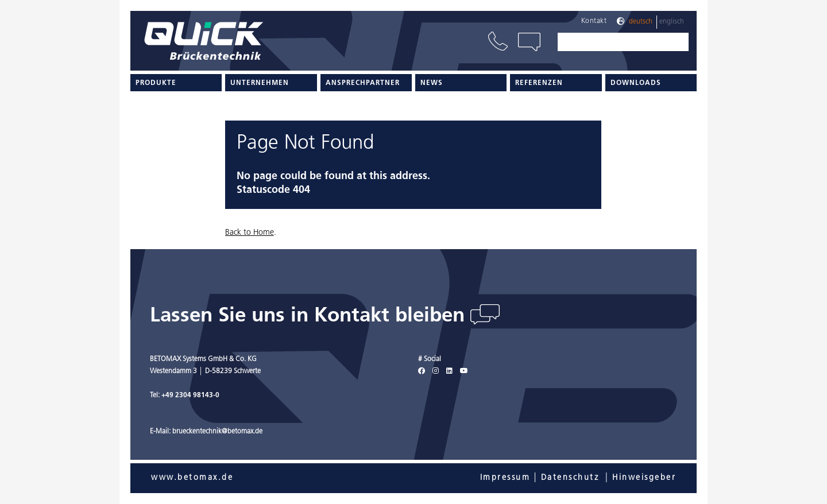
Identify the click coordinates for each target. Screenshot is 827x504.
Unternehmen (260, 83)
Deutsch (641, 22)
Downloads (636, 83)
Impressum (505, 478)
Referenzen (539, 83)
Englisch (672, 22)
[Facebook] (422, 371)
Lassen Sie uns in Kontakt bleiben (310, 317)
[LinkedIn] (449, 371)
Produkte (156, 83)
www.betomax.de (192, 478)
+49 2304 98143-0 (190, 396)
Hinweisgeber (644, 478)
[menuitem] (176, 83)
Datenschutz (570, 478)
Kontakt (594, 21)
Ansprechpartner (363, 83)
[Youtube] (464, 371)
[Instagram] (436, 371)
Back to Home (250, 233)
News (432, 83)
